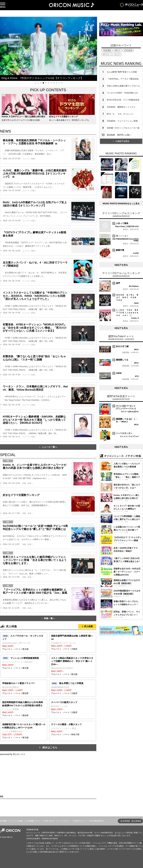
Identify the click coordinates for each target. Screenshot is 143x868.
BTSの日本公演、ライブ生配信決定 (123, 100)
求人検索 (88, 626)
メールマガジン (64, 821)
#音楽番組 (107, 50)
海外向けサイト (80, 821)
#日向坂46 (128, 50)
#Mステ (118, 50)
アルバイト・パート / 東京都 (24, 642)
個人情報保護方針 (97, 821)
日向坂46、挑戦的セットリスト (121, 107)
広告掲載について (33, 821)
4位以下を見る (121, 265)
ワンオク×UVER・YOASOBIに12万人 (124, 93)
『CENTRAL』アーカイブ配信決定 (123, 79)
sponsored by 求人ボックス (13, 754)
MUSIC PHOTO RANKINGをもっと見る (121, 204)
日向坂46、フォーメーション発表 (122, 121)
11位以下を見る (121, 141)
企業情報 (137, 821)
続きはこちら (50, 747)
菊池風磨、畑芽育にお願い (119, 135)
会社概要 (4, 821)
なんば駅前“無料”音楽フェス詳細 (122, 72)
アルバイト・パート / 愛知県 (24, 688)
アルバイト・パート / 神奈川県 (73, 729)
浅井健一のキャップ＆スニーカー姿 (123, 128)
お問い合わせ (49, 821)
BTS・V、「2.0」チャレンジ (120, 114)
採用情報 (126, 821)
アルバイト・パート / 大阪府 (73, 642)
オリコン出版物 (17, 821)
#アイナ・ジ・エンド (111, 54)
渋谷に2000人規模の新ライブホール (123, 86)
